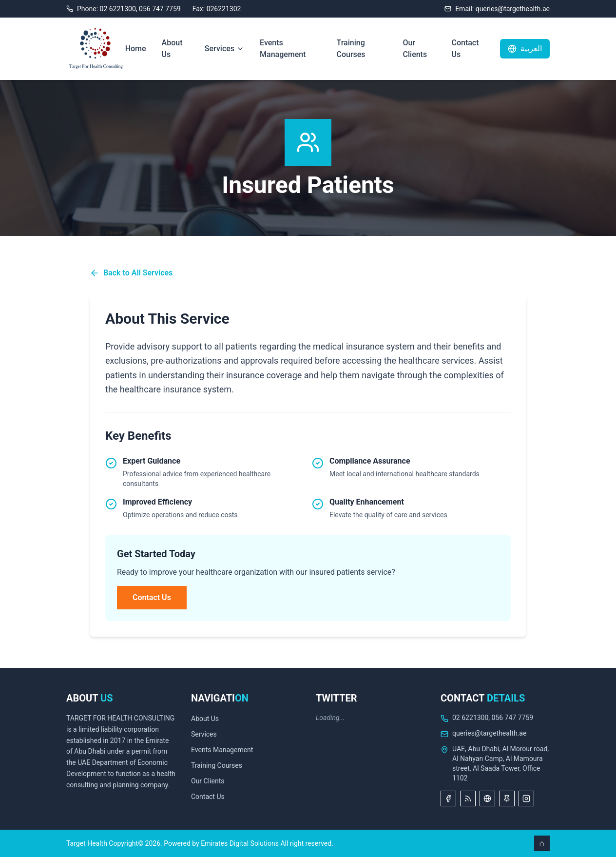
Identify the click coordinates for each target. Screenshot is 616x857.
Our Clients (415, 49)
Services (224, 49)
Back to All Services (131, 273)
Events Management (283, 49)
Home (136, 49)
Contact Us (465, 49)
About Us (172, 49)
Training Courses (351, 49)
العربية (525, 49)
